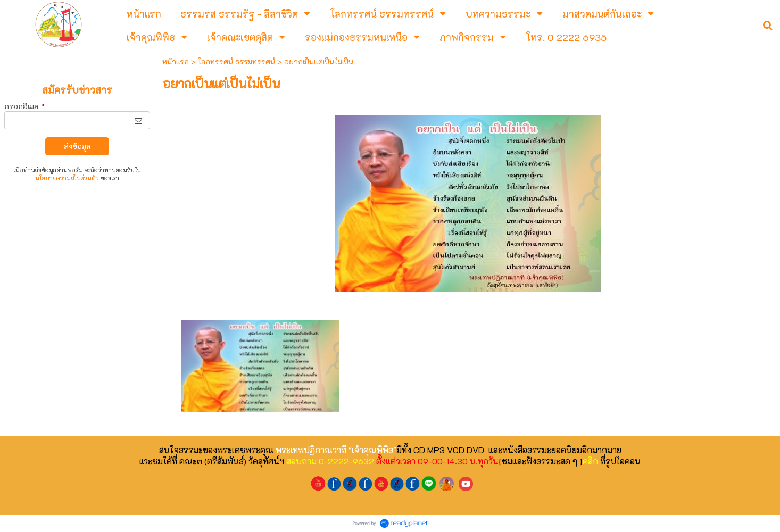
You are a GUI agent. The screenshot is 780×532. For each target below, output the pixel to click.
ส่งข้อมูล (77, 146)
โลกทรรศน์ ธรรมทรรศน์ (237, 61)
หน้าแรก (176, 61)
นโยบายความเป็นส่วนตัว (67, 178)
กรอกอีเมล (25, 106)
